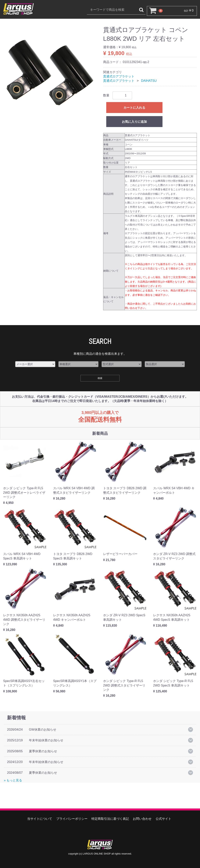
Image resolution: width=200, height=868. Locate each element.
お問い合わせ (142, 819)
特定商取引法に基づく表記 (110, 819)
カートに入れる (134, 108)
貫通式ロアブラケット (119, 76)
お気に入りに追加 (134, 122)
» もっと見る (13, 780)
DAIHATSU (149, 81)
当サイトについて (40, 819)
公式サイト (163, 819)
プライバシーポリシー (72, 819)
